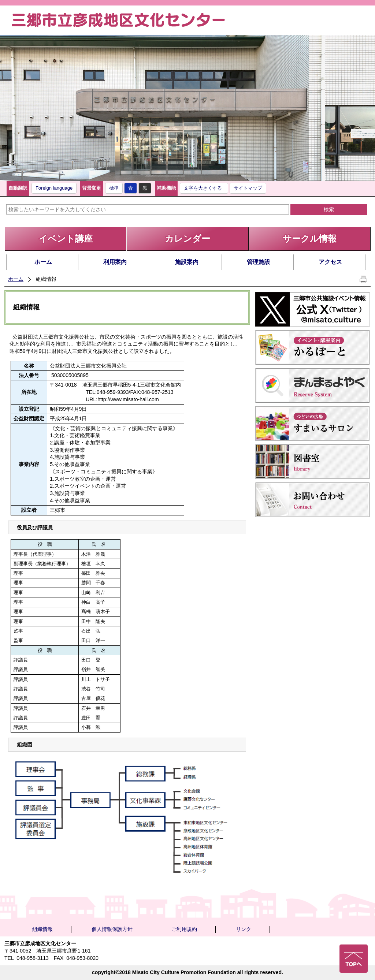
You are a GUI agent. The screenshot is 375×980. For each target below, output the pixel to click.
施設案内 (187, 262)
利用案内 (115, 262)
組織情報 (42, 929)
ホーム (43, 262)
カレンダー (187, 239)
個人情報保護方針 (112, 929)
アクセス (330, 262)
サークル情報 (310, 239)
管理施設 (259, 262)
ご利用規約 (184, 929)
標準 (114, 188)
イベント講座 (66, 239)
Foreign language (54, 188)
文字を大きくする (203, 188)
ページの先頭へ (354, 959)
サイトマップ (248, 188)
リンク (244, 929)
